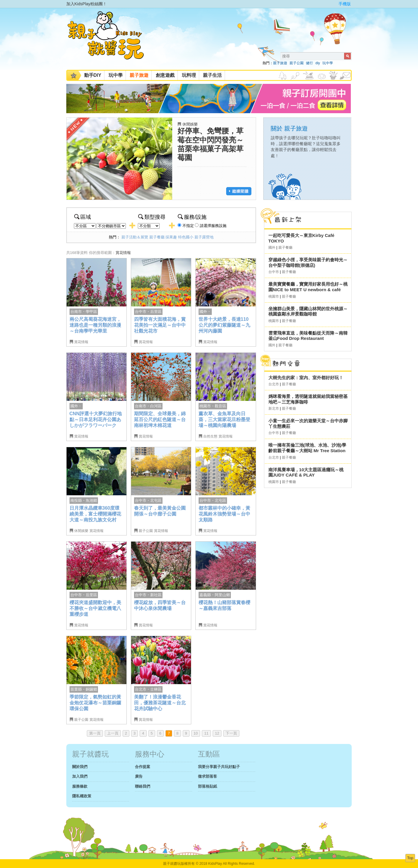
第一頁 (95, 733)
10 (196, 733)
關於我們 (80, 767)
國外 (272, 247)
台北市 (274, 384)
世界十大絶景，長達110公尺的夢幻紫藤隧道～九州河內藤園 (224, 325)
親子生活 (212, 75)
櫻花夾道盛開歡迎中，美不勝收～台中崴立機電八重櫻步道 (95, 608)
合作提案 (143, 767)
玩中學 (328, 63)
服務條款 (80, 786)
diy (318, 63)
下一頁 (231, 733)
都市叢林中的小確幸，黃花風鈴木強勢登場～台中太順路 (224, 514)
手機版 (345, 4)
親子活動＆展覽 (135, 237)
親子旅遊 (280, 63)
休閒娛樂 (190, 124)
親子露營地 (204, 237)
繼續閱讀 (239, 191)
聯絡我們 (143, 786)
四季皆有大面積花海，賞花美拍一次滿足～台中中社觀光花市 (160, 325)
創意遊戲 (165, 75)
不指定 (188, 226)
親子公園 (297, 63)
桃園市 (274, 296)
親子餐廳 (157, 237)
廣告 (139, 776)
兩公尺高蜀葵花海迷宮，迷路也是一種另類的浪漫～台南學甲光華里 (95, 325)
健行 (309, 63)
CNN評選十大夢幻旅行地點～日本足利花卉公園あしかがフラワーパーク (96, 419)
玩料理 (189, 75)
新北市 (274, 408)
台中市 (274, 272)
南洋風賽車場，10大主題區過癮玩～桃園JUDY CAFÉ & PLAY (306, 472)
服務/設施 (192, 217)
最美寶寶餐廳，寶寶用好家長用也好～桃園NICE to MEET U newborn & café (308, 287)
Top (410, 858)
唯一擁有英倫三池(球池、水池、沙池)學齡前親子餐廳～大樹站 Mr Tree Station (307, 448)
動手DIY (93, 75)
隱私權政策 (82, 796)
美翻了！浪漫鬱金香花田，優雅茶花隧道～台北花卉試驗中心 (160, 703)
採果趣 (171, 237)
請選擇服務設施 (213, 226)
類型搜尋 (152, 217)
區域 (82, 217)
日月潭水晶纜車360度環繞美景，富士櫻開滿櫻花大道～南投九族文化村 (95, 514)
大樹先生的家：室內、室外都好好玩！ (306, 378)
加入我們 (80, 776)
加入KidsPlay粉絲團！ (87, 4)
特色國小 (186, 237)
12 (217, 733)
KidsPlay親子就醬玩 (110, 40)
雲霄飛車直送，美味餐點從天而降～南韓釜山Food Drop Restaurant (308, 336)
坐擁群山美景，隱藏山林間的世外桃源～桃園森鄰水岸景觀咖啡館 (308, 311)
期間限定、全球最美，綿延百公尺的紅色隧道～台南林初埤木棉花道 (160, 419)
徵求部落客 (208, 776)
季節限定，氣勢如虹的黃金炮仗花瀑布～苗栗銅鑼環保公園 (95, 703)
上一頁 (113, 733)
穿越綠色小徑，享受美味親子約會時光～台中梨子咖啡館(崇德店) (308, 262)
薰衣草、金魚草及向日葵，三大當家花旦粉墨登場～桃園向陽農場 (224, 419)
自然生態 (210, 436)
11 (206, 733)
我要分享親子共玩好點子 (219, 767)
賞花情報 (123, 253)
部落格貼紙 (208, 786)
